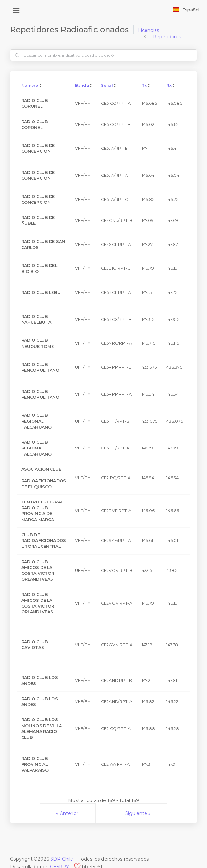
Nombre (30, 85)
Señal (107, 85)
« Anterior (68, 813)
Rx (169, 85)
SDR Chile (62, 859)
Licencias (149, 30)
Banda (82, 85)
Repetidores (167, 37)
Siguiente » (138, 813)
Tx (144, 85)
